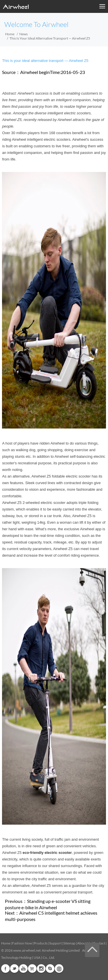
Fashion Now (22, 943)
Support (55, 943)
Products (41, 943)
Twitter (14, 969)
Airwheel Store (32, 969)
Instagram (41, 969)
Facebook (5, 969)
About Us (84, 943)
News (23, 34)
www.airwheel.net (27, 950)
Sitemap (69, 943)
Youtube (23, 969)
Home (10, 34)
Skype (50, 969)
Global (59, 969)
